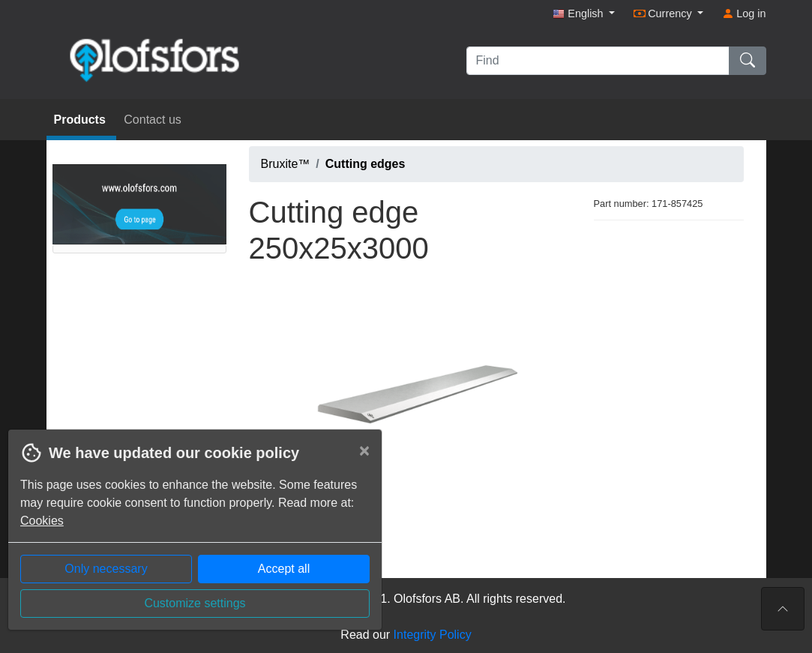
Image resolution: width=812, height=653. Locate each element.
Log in (744, 13)
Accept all (284, 569)
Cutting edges (366, 164)
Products (82, 120)
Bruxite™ (286, 164)
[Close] (364, 451)
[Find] (598, 61)
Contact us (152, 120)
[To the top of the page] (783, 609)
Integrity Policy (433, 635)
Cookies (42, 521)
